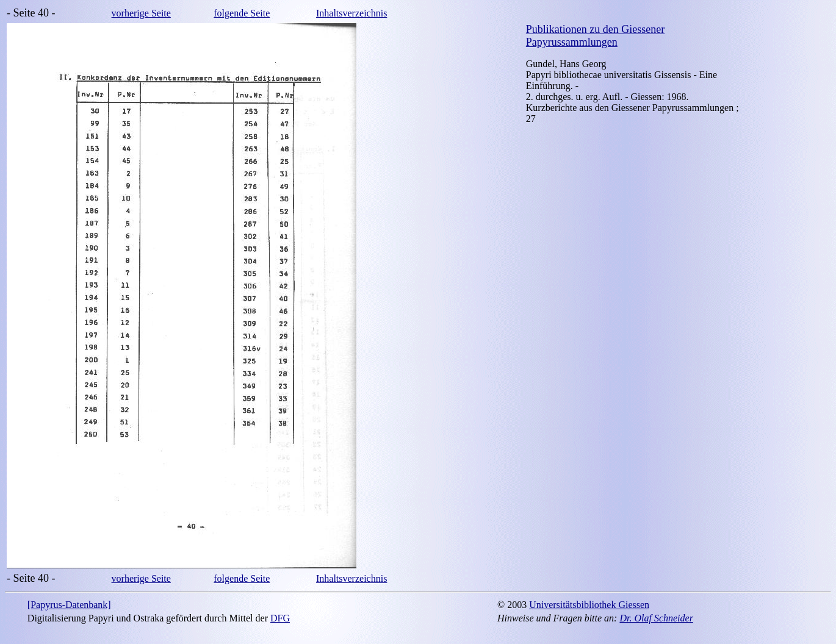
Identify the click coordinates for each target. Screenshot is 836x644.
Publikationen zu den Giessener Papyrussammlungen (595, 36)
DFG (280, 618)
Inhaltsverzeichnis (351, 13)
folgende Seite (242, 13)
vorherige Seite (141, 13)
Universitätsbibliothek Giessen (589, 605)
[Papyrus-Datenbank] (69, 605)
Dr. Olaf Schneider (656, 618)
